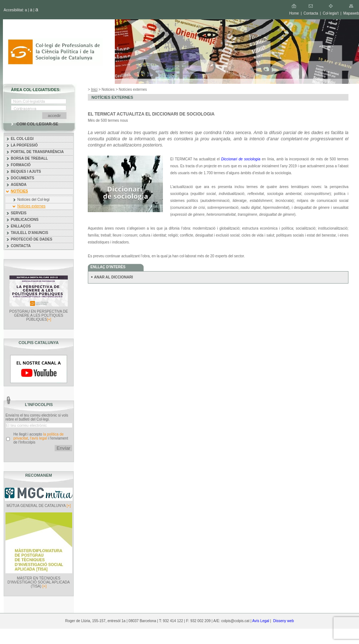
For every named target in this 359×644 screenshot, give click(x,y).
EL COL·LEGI (22, 139)
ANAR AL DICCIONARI (114, 277)
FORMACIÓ (21, 165)
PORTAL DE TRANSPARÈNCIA (38, 152)
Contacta (311, 13)
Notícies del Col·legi (34, 200)
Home (294, 13)
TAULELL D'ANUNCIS (30, 233)
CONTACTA (21, 246)
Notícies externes (32, 206)
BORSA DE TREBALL (30, 158)
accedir (54, 116)
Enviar (63, 448)
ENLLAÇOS (21, 226)
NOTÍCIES (19, 191)
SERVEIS (19, 213)
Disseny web (284, 621)
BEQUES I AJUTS (26, 171)
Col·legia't (331, 13)
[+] (49, 319)
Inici (94, 89)
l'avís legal (38, 438)
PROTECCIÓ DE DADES (32, 239)
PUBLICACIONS (25, 220)
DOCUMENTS (23, 178)
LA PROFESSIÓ (24, 145)
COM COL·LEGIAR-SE (37, 124)
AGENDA (19, 185)
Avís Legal (261, 621)
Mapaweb (351, 13)
